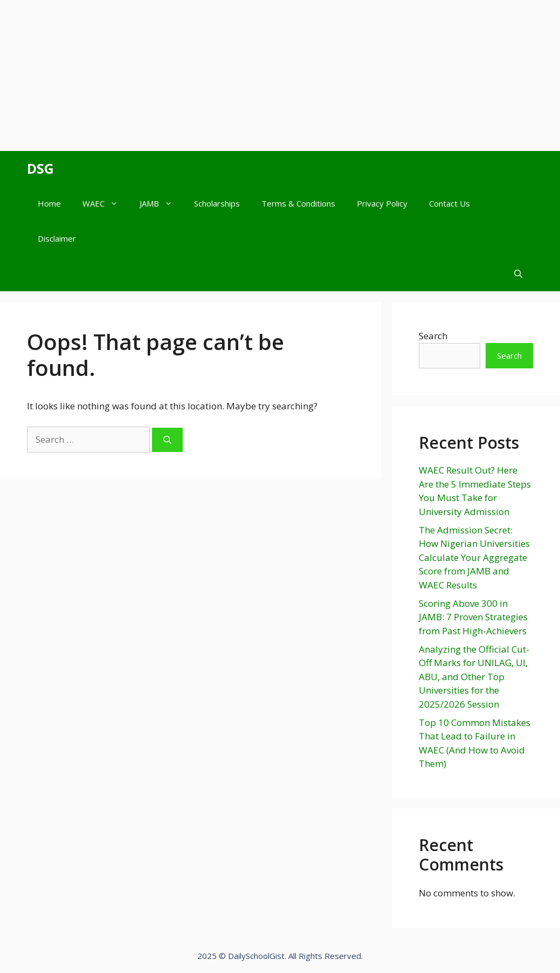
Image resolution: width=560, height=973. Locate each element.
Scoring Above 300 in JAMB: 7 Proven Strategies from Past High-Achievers (473, 617)
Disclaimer (57, 238)
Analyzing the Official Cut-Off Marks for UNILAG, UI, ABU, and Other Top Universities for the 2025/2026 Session (474, 677)
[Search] (167, 440)
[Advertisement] (280, 76)
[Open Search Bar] (518, 274)
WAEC (106, 204)
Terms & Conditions (298, 203)
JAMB (161, 204)
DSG (40, 168)
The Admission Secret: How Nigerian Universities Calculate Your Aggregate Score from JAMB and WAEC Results (474, 557)
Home (49, 203)
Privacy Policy (382, 203)
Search (433, 336)
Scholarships (217, 203)
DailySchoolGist (256, 956)
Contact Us (450, 203)
